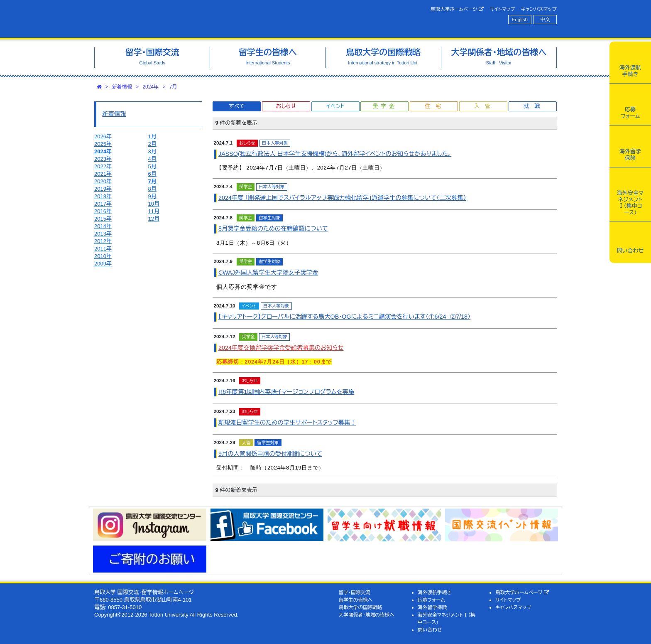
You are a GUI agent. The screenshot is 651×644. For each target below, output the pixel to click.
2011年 (103, 249)
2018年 (103, 196)
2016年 (103, 211)
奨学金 (385, 106)
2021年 (103, 174)
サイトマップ (502, 9)
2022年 (103, 166)
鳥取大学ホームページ (457, 9)
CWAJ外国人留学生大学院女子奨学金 (268, 273)
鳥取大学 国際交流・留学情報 (211, 19)
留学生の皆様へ (356, 600)
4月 (152, 159)
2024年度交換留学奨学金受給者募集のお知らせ (281, 348)
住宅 (436, 106)
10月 (154, 204)
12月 (154, 219)
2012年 (103, 241)
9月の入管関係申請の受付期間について (270, 454)
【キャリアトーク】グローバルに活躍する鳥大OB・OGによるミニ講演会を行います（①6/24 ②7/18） (344, 317)
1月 (152, 136)
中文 (545, 19)
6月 (152, 174)
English (520, 19)
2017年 (103, 204)
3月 (152, 151)
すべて (237, 106)
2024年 (151, 87)
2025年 (103, 144)
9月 (152, 196)
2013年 (103, 234)
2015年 (103, 219)
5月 (152, 166)
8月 (152, 189)
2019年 (103, 189)
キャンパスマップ (539, 9)
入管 (485, 106)
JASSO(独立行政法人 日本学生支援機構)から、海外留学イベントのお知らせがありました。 (335, 154)
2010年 (103, 256)
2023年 (103, 159)
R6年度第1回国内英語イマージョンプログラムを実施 (286, 392)
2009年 (103, 264)
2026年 (103, 136)
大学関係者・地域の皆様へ (367, 615)
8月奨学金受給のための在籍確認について (273, 229)
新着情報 (122, 87)
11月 (154, 211)
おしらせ (286, 106)
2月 (152, 144)
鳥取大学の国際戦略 (361, 607)
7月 (173, 87)
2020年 (103, 181)
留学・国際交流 (355, 592)
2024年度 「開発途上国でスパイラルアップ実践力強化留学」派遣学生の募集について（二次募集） (342, 198)
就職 (534, 106)
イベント (335, 106)
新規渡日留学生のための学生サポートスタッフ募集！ (287, 423)
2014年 (103, 226)
